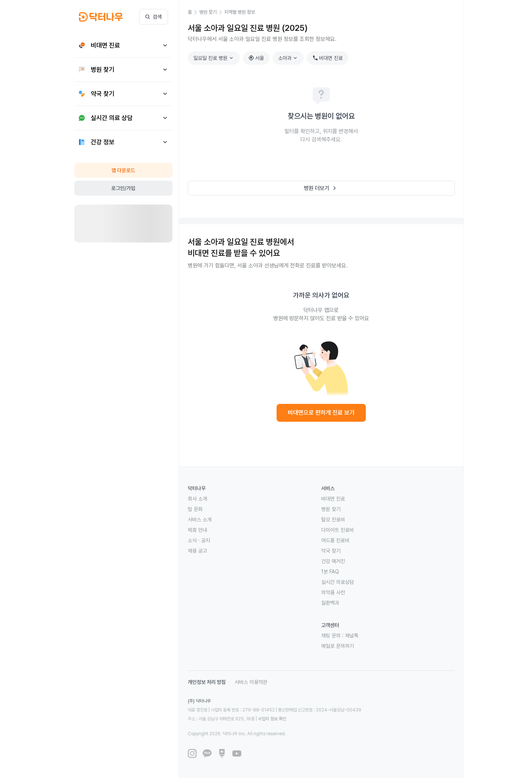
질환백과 (330, 603)
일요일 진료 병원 (214, 58)
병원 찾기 (331, 509)
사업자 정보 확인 (272, 719)
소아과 (288, 58)
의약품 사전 (333, 592)
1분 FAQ (330, 572)
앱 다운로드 (123, 170)
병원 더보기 (321, 188)
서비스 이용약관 (251, 682)
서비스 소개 (200, 520)
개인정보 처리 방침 (207, 682)
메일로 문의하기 (338, 646)
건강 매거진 (333, 561)
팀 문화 (195, 509)
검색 (154, 17)
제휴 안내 (197, 530)
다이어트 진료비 (338, 530)
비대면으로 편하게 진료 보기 (321, 413)
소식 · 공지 (199, 540)
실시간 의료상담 (338, 582)
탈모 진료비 (333, 520)
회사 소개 (197, 499)
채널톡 (352, 636)
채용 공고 (197, 551)
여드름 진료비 (335, 540)
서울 (256, 58)
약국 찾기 (331, 551)
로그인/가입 (123, 188)
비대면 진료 (328, 58)
